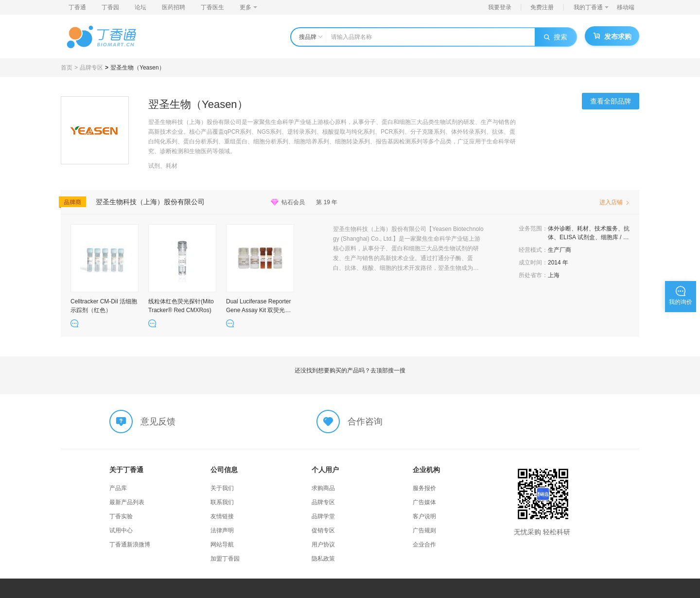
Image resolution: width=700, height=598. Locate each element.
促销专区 (323, 530)
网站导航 (222, 545)
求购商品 (323, 488)
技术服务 (606, 229)
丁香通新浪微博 (130, 545)
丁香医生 (212, 7)
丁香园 (110, 7)
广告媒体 (424, 502)
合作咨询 (365, 422)
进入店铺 (614, 202)
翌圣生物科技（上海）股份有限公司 (150, 202)
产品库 (118, 488)
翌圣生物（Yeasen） (138, 68)
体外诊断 (560, 229)
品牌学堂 (323, 516)
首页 (67, 68)
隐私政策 (323, 559)
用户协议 (323, 545)
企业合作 (424, 545)
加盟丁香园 (225, 559)
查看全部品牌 (611, 101)
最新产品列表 (127, 502)
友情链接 (222, 516)
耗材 (583, 229)
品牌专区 (91, 68)
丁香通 (77, 7)
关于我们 (222, 488)
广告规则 (424, 530)
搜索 (556, 37)
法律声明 (222, 530)
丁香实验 (121, 516)
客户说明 (424, 516)
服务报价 (424, 488)
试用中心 (121, 530)
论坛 (140, 7)
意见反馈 (158, 422)
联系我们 (222, 502)
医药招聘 (174, 7)
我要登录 (500, 7)
